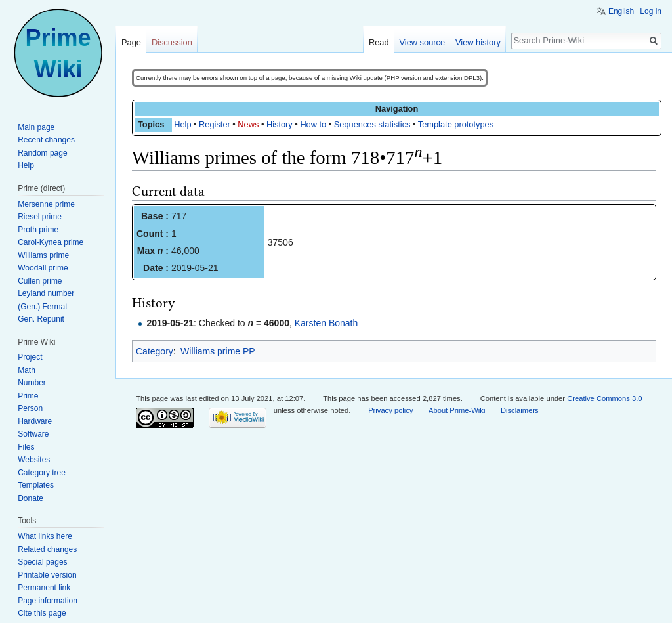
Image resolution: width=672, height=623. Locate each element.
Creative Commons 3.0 (604, 398)
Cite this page (42, 613)
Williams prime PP (218, 351)
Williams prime (43, 255)
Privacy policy (390, 410)
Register (215, 124)
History (280, 124)
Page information (48, 601)
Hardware (35, 421)
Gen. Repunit (41, 319)
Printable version (47, 575)
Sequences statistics (372, 124)
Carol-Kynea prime (51, 242)
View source (422, 42)
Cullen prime (40, 281)
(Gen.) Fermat (42, 307)
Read (379, 42)
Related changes (47, 549)
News (248, 124)
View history (478, 42)
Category (155, 351)
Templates (36, 485)
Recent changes (46, 140)
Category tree (42, 473)
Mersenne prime (46, 204)
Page (131, 42)
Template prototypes (456, 124)
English (621, 11)
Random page (42, 153)
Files (26, 447)
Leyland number (46, 293)
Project (30, 357)
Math (27, 370)
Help (182, 124)
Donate (31, 498)
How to (313, 124)
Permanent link (44, 588)
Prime (28, 396)
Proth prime (38, 230)
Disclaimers (520, 410)
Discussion (172, 42)
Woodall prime (43, 268)
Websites (34, 460)
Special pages (42, 562)
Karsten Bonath (326, 323)
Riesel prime (40, 217)
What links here (45, 536)
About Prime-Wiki (457, 410)
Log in (651, 11)
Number (32, 383)
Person (30, 408)
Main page (36, 127)
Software (33, 434)
